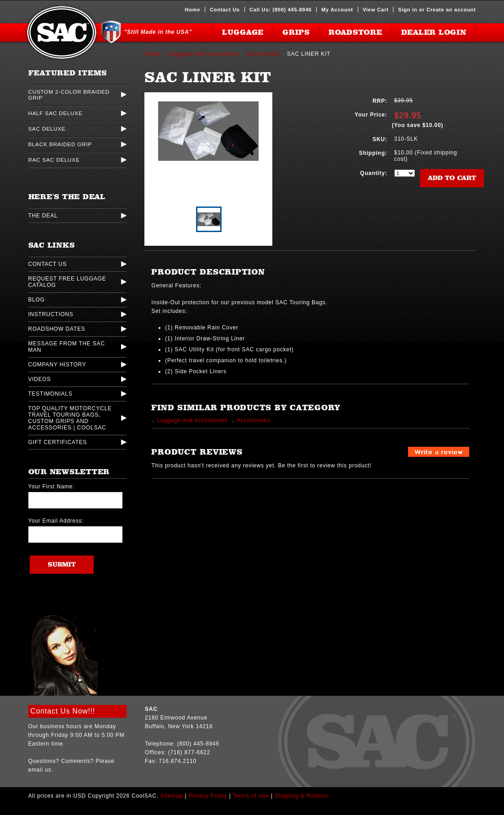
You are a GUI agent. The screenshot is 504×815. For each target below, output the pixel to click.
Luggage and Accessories (204, 54)
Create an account (451, 10)
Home (193, 10)
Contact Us (225, 10)
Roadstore (355, 32)
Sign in (408, 10)
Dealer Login (434, 32)
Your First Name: (52, 487)
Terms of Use (251, 796)
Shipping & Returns (301, 796)
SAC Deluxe (47, 129)
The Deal (43, 216)
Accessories (263, 54)
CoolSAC (62, 32)
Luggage (243, 32)
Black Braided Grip (60, 144)
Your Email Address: (56, 521)
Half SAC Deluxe (56, 113)
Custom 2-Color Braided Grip (69, 95)
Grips (296, 32)
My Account (337, 10)
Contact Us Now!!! (63, 711)
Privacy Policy (208, 796)
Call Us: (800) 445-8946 (281, 10)
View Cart (376, 10)
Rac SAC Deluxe (54, 160)
